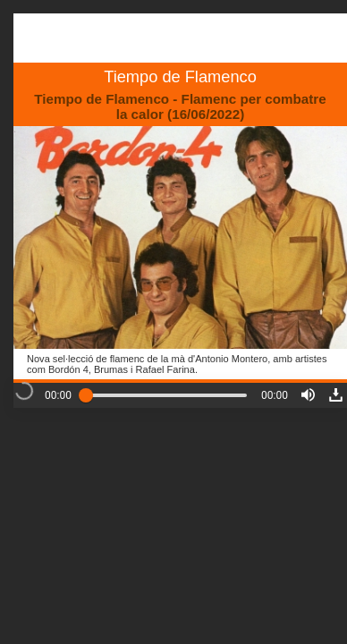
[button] (308, 395)
